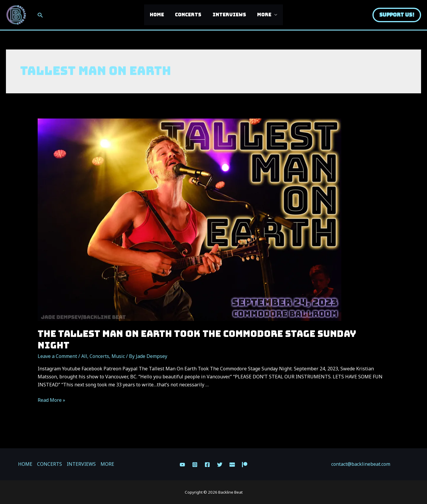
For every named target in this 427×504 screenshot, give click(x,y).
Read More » (51, 400)
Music (118, 356)
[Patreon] (245, 465)
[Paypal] (232, 465)
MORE (262, 15)
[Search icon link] (40, 15)
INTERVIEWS (228, 15)
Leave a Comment (57, 356)
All (84, 356)
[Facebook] (207, 465)
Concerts (99, 356)
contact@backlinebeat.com (361, 464)
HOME (159, 15)
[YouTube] (182, 465)
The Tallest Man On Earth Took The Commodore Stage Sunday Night (197, 339)
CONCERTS (189, 15)
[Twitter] (220, 465)
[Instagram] (195, 465)
